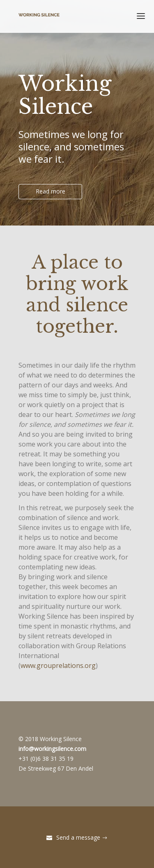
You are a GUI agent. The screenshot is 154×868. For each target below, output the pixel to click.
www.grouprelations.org (58, 665)
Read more (51, 191)
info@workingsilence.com (52, 749)
